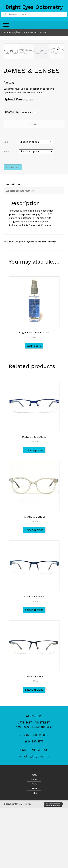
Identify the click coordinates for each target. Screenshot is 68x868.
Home (7, 32)
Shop (34, 839)
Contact (34, 848)
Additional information (20, 251)
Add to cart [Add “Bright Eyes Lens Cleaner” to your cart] (34, 406)
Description (13, 245)
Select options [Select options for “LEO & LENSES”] (34, 750)
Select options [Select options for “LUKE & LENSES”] (34, 670)
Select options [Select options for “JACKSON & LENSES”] (34, 510)
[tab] (34, 245)
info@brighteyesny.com (34, 816)
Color (7, 202)
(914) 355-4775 (34, 802)
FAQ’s (34, 844)
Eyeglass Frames (20, 32)
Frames (52, 302)
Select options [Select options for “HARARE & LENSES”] (34, 590)
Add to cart (13, 227)
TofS (34, 853)
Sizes (7, 212)
